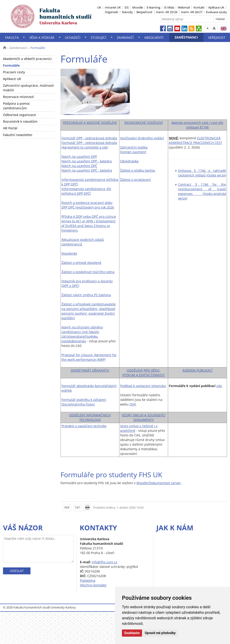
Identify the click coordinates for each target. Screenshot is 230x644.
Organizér (112, 12)
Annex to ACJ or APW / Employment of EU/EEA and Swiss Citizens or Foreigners (88, 226)
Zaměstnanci (186, 37)
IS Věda (169, 7)
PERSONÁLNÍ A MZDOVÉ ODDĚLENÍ (90, 123)
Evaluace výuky (216, 12)
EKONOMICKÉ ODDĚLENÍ (144, 123)
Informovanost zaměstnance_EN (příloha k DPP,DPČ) (86, 191)
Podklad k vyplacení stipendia (143, 386)
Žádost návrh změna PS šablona (86, 295)
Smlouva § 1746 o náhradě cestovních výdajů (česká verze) (202, 173)
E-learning (153, 7)
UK (99, 7)
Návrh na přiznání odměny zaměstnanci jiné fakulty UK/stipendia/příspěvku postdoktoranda (82, 334)
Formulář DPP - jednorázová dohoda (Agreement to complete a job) (89, 145)
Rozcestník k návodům (20, 121)
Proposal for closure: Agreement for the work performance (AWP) (89, 357)
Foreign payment (133, 152)
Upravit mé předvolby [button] (160, 633)
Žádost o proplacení (135, 180)
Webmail (184, 7)
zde (219, 386)
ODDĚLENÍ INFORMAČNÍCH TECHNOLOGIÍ (90, 417)
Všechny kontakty (93, 585)
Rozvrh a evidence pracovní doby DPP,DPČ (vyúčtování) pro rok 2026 (88, 205)
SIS (127, 7)
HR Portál (10, 128)
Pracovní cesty (14, 72)
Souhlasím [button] (132, 633)
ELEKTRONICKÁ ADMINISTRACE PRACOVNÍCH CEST (195, 140)
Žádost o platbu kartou (138, 170)
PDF (67, 508)
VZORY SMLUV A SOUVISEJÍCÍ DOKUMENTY (144, 417)
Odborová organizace (20, 115)
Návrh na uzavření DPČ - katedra (87, 170)
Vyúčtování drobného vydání (142, 138)
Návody (127, 12)
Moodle (138, 7)
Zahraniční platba (134, 147)
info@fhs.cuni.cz (104, 562)
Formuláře (11, 65)
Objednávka (129, 161)
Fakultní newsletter (18, 135)
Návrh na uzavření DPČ (79, 166)
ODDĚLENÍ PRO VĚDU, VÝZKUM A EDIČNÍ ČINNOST (144, 373)
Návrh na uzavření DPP (79, 157)
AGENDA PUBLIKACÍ (197, 370)
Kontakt (199, 7)
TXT (77, 508)
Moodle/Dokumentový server (159, 483)
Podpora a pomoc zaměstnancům (17, 106)
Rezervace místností (18, 97)
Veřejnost (217, 37)
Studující (98, 37)
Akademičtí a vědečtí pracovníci (27, 59)
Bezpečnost (144, 12)
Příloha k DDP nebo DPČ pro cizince (89, 216)
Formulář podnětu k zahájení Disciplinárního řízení (84, 402)
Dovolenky (69, 253)
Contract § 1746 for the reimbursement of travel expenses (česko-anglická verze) (202, 191)
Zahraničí (125, 37)
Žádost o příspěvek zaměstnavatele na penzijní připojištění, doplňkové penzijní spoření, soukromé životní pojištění (89, 311)
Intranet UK (113, 7)
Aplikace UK (216, 7)
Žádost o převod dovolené (81, 263)
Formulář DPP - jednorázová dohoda (89, 138)
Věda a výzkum (42, 37)
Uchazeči (73, 37)
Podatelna (88, 580)
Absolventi (154, 37)
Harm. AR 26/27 (192, 12)
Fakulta (12, 37)
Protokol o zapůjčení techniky (84, 426)
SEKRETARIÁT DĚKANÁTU (90, 370)
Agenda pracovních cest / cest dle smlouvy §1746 (197, 125)
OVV (133, 404)
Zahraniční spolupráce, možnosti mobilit (28, 88)
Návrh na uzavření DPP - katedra (87, 161)
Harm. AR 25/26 (167, 12)
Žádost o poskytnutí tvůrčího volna (88, 272)
